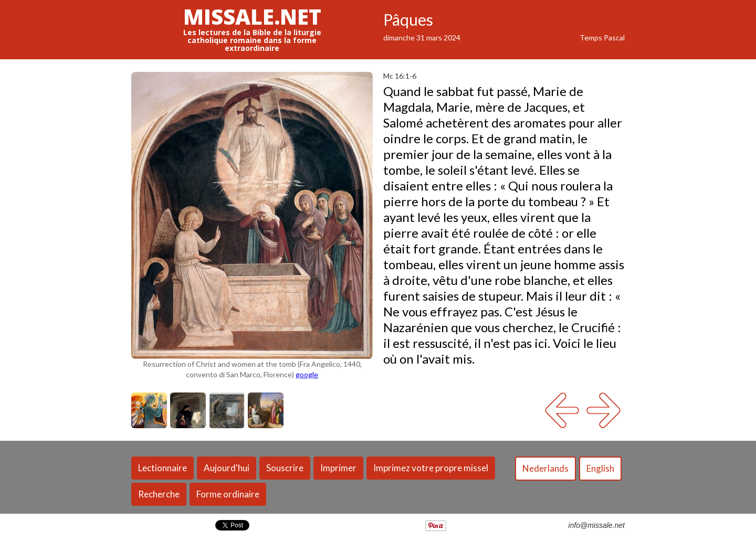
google (307, 374)
